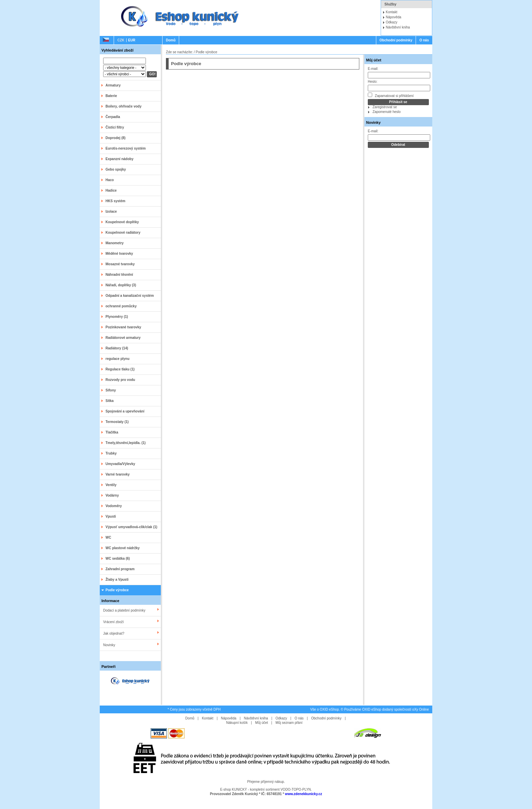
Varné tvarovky (118, 474)
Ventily (111, 485)
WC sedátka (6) (118, 558)
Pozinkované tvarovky (123, 327)
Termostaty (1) (117, 422)
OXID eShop (329, 709)
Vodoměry (114, 506)
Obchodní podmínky (396, 40)
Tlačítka (112, 432)
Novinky (109, 645)
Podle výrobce (117, 590)
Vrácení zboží (113, 622)
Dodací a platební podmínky (124, 610)
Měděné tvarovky (119, 254)
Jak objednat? (114, 633)
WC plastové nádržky (123, 548)
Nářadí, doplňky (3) (121, 285)
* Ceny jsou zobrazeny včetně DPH (194, 709)
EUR (132, 40)
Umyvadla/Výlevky (120, 464)
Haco (110, 180)
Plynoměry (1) (117, 317)
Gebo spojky (116, 169)
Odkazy (392, 22)
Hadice (111, 190)
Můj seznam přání (289, 723)
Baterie (111, 96)
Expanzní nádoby (119, 159)
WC (108, 537)
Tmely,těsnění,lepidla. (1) (126, 443)
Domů (171, 40)
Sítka (110, 401)
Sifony (111, 390)
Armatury (113, 85)
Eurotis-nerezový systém (126, 148)
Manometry (115, 243)
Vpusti (111, 516)
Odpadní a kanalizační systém (130, 296)
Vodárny (112, 495)
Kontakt (392, 12)
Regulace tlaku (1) (120, 369)
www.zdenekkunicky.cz (303, 794)
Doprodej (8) (116, 138)
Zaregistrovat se (385, 107)
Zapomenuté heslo (387, 112)
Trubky (111, 453)
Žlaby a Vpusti (117, 580)
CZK (121, 40)
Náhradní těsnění (119, 275)
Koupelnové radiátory (123, 233)
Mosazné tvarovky (120, 264)
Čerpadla (113, 117)
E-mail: (373, 69)
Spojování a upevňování (125, 411)
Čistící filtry (115, 127)
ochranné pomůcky (121, 306)
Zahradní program (120, 569)
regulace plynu (118, 359)
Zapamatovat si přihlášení (391, 95)
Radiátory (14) (117, 348)
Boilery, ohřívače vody (123, 106)
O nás (424, 40)
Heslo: (373, 82)
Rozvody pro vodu (120, 380)
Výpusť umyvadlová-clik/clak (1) (131, 527)
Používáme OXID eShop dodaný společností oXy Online (386, 709)
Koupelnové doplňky (122, 222)
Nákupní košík (237, 723)
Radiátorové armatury (123, 338)
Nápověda (394, 17)
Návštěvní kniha (398, 27)
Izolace (111, 211)
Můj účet (374, 60)
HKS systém (115, 201)
